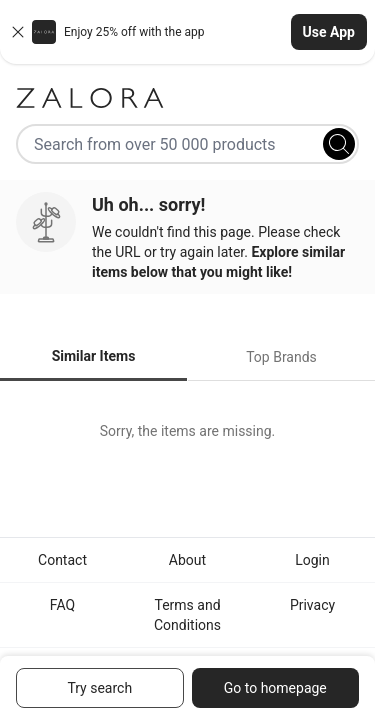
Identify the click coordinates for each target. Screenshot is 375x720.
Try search (99, 688)
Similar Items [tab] (94, 356)
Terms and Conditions (187, 615)
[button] (187, 32)
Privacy (312, 605)
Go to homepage (275, 688)
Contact (62, 560)
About (187, 560)
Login (312, 560)
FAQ (62, 605)
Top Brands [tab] (281, 357)
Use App (329, 32)
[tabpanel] (187, 431)
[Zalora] (187, 98)
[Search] (339, 144)
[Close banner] (18, 32)
